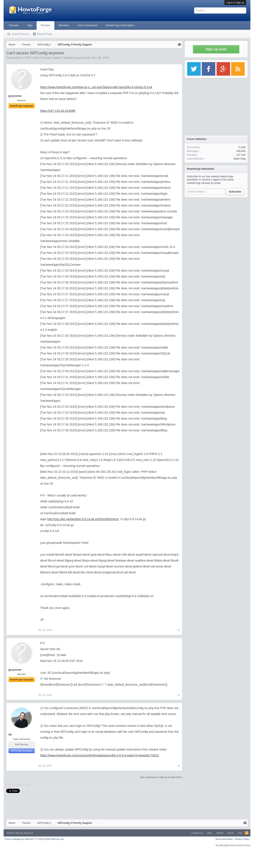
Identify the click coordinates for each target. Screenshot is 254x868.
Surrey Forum (243, 845)
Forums (45, 25)
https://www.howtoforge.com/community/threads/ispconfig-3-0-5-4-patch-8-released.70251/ (100, 755)
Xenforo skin (13, 833)
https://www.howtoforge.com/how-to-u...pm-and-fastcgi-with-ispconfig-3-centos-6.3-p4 (96, 87)
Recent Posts (45, 34)
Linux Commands (87, 25)
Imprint (220, 833)
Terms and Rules (224, 839)
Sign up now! (216, 49)
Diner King (240, 159)
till (10, 735)
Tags (30, 25)
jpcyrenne (84, 58)
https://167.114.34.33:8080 (58, 111)
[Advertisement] (216, 226)
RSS (247, 833)
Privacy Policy (242, 839)
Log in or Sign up (235, 3)
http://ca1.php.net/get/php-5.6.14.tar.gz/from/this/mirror (83, 519)
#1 (179, 630)
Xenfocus (28, 833)
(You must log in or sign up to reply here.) (161, 777)
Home (231, 833)
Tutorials (14, 25)
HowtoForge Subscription (120, 25)
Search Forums (20, 34)
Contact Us (197, 833)
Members (64, 25)
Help (210, 833)
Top (240, 833)
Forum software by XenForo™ (34, 839)
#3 (179, 766)
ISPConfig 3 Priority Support (43, 58)
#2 (179, 695)
